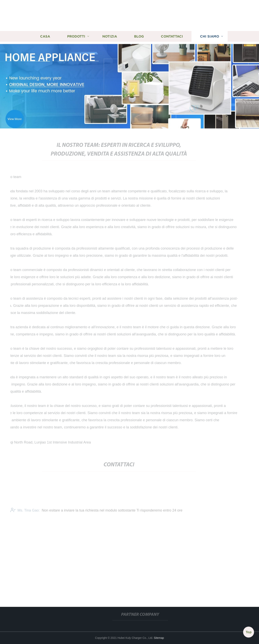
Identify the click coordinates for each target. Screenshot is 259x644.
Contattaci (172, 36)
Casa (45, 36)
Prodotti (76, 36)
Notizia (110, 36)
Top (249, 632)
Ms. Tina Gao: (25, 511)
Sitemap (159, 638)
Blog (139, 36)
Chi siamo (210, 36)
